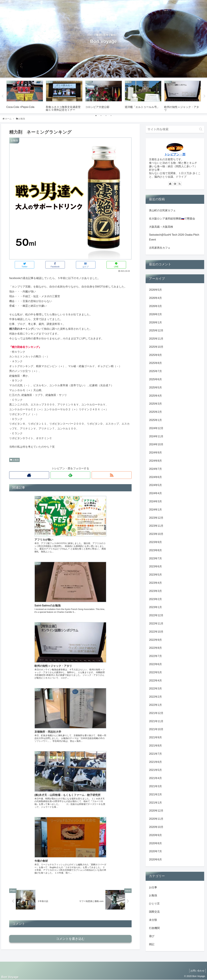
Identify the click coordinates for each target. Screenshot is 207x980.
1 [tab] (96, 116)
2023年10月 (156, 534)
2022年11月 (156, 624)
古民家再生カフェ (160, 248)
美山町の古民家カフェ (162, 210)
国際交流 (154, 912)
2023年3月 (155, 591)
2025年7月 (155, 371)
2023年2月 (155, 599)
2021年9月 (155, 737)
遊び (152, 936)
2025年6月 (155, 379)
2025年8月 (155, 363)
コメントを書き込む (70, 661)
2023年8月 (155, 550)
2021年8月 (155, 746)
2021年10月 (156, 729)
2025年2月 (155, 412)
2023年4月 (155, 583)
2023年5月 (155, 575)
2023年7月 (155, 558)
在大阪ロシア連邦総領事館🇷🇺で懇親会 (172, 219)
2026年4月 (155, 298)
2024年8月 (155, 461)
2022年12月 (156, 615)
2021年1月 (155, 803)
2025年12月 (156, 330)
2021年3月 (155, 786)
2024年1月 (155, 510)
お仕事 (153, 887)
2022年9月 (155, 640)
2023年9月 (155, 542)
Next (204, 96)
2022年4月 (155, 681)
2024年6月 (155, 477)
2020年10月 (156, 827)
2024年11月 (156, 436)
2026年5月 (155, 290)
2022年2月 (155, 697)
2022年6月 (155, 664)
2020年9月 (155, 835)
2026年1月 (155, 322)
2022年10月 (156, 632)
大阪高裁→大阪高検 (161, 227)
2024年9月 (155, 453)
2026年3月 (155, 306)
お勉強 (14, 460)
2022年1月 (155, 705)
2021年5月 (155, 770)
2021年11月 (156, 721)
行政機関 (154, 928)
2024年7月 (155, 469)
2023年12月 (156, 518)
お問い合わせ (197, 971)
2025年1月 (155, 420)
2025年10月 (156, 347)
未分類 (153, 920)
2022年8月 (155, 648)
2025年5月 (155, 388)
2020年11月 (156, 819)
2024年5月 (155, 485)
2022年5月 (155, 672)
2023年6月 (155, 566)
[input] (175, 129)
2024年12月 (156, 428)
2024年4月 (155, 493)
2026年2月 (155, 314)
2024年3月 (155, 501)
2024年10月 (156, 444)
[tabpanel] (25, 96)
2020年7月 (155, 851)
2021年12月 (156, 713)
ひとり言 (154, 904)
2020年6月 (155, 860)
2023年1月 (155, 607)
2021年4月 (155, 778)
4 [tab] (111, 116)
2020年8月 (155, 843)
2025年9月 (155, 355)
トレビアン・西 (175, 154)
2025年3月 (155, 404)
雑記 (152, 944)
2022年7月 (155, 656)
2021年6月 (155, 762)
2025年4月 (155, 396)
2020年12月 (156, 811)
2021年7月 (155, 754)
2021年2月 (155, 794)
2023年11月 (156, 526)
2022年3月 (155, 689)
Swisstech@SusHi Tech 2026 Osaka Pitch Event (174, 237)
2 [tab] (101, 116)
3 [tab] (106, 116)
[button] (201, 129)
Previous (3, 96)
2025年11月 (156, 339)
